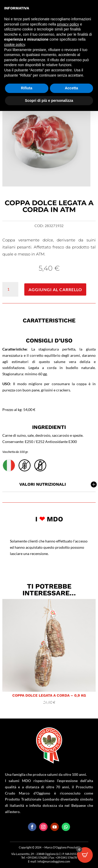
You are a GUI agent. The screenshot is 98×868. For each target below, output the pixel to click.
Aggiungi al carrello (55, 289)
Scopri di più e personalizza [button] (49, 101)
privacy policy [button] (68, 24)
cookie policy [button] (15, 45)
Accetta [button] (71, 88)
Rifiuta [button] (27, 88)
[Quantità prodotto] (10, 289)
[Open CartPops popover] (85, 855)
